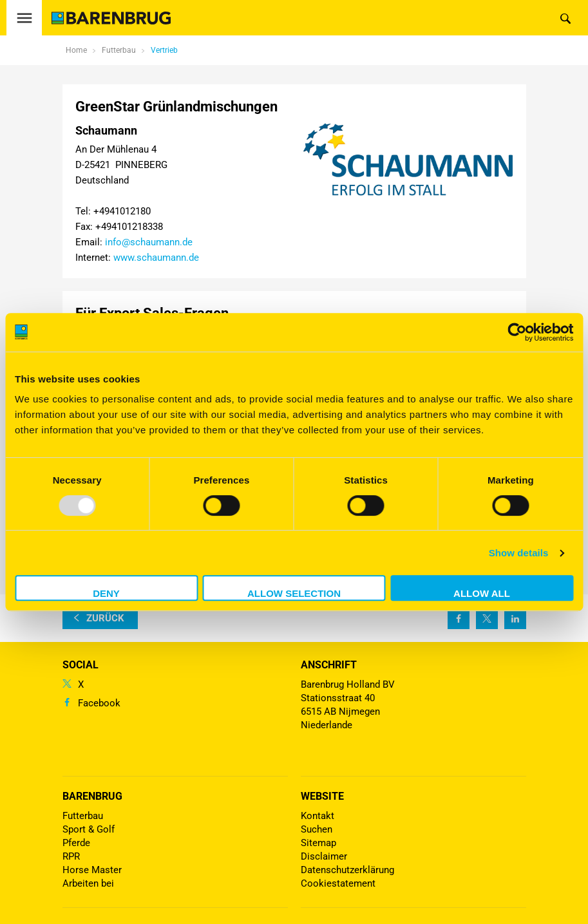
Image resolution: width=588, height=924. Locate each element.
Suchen (317, 829)
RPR (71, 856)
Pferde (76, 843)
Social (81, 665)
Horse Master (92, 870)
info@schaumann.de (149, 242)
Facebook (99, 703)
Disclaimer (324, 856)
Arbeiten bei (88, 883)
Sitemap (318, 843)
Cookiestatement (338, 883)
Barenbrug (92, 796)
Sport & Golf (89, 829)
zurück (105, 618)
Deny (106, 593)
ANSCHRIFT (329, 665)
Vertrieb (164, 50)
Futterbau (83, 816)
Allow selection (294, 593)
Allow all (482, 593)
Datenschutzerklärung (347, 870)
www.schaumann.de (156, 258)
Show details (519, 553)
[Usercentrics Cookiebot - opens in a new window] (517, 332)
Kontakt (318, 816)
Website (322, 796)
